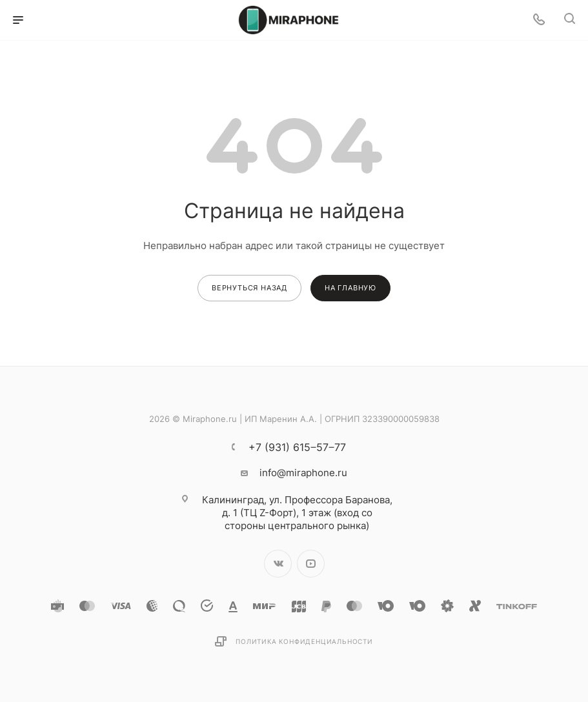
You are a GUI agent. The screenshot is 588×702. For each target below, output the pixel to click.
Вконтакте (278, 564)
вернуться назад (249, 288)
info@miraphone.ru (303, 473)
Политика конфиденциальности (304, 641)
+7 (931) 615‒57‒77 (297, 447)
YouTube (311, 564)
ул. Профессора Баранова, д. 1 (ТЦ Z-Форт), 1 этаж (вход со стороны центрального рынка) (297, 513)
